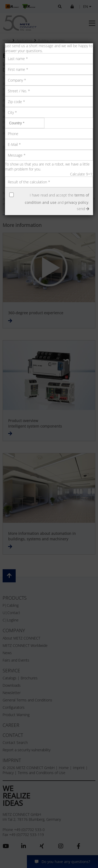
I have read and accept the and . (57, 199)
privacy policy (76, 202)
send (83, 209)
